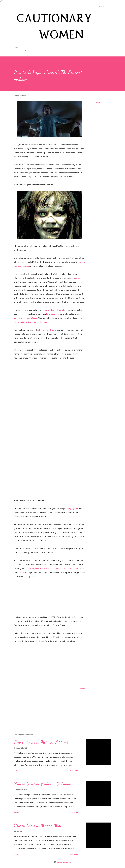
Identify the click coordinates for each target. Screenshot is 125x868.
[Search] (102, 6)
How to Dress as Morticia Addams (41, 742)
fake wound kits (53, 314)
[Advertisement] (48, 709)
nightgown (73, 508)
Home (16, 51)
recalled (77, 278)
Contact (26, 51)
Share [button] (98, 103)
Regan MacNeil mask (53, 310)
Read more (74, 771)
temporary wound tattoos (26, 318)
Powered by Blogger (62, 862)
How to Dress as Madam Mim (38, 825)
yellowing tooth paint (47, 330)
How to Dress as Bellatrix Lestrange (43, 784)
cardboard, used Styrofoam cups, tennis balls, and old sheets (52, 568)
